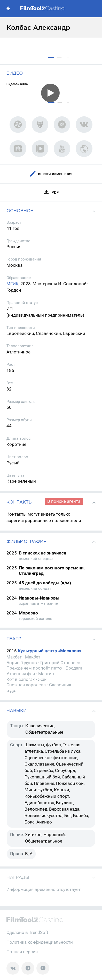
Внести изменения (51, 174)
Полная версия (22, 952)
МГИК (13, 284)
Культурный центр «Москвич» (49, 651)
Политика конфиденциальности (40, 942)
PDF (51, 193)
